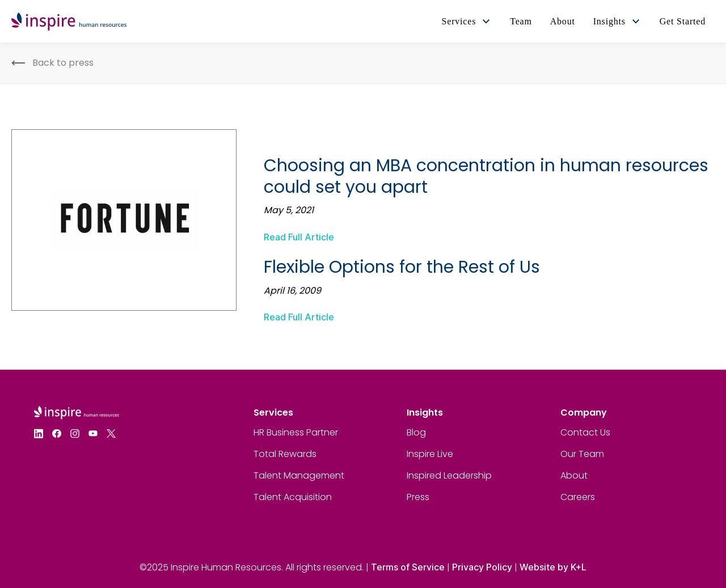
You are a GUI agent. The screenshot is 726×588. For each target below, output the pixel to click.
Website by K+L (553, 567)
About (574, 475)
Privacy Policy (482, 567)
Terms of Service (408, 567)
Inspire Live (430, 454)
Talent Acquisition (293, 497)
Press (418, 497)
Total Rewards (285, 454)
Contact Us (585, 432)
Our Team (582, 454)
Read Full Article (299, 237)
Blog (416, 432)
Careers (578, 497)
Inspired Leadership (449, 475)
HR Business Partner (296, 432)
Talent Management (299, 475)
